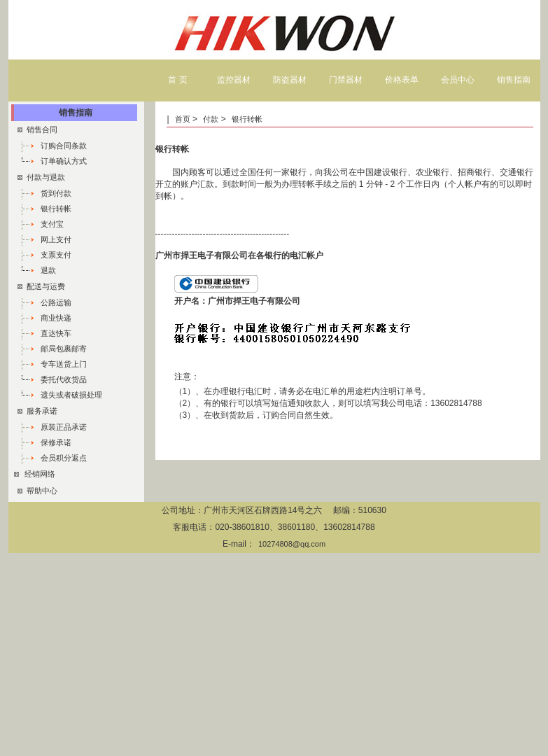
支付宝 (52, 224)
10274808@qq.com (292, 544)
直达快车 (56, 333)
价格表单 (402, 80)
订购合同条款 (64, 146)
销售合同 (37, 129)
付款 (211, 119)
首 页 (177, 80)
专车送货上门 (64, 364)
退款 (48, 270)
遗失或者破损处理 (71, 395)
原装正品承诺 (64, 427)
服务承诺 (37, 411)
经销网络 (39, 474)
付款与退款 (41, 177)
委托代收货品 (64, 379)
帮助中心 (37, 491)
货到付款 (56, 193)
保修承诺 (56, 442)
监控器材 (234, 80)
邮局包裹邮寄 (64, 349)
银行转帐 (247, 119)
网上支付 (56, 239)
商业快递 (56, 318)
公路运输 (56, 302)
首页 (184, 119)
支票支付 (56, 255)
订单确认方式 (64, 161)
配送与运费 (41, 286)
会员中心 (458, 80)
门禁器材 (346, 80)
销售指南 (514, 80)
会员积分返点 (64, 458)
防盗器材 (290, 80)
